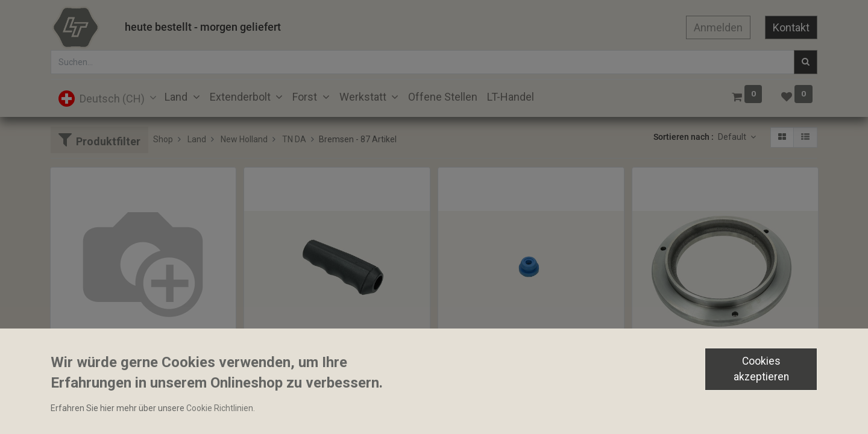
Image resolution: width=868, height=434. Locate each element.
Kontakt (791, 27)
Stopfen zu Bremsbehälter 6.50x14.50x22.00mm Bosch (531, 385)
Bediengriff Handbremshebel (305, 385)
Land (197, 139)
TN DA (294, 139)
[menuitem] (443, 97)
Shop (163, 139)
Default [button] (733, 137)
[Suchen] (806, 62)
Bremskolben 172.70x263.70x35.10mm (712, 385)
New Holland (244, 139)
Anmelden (718, 27)
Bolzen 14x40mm (89, 364)
